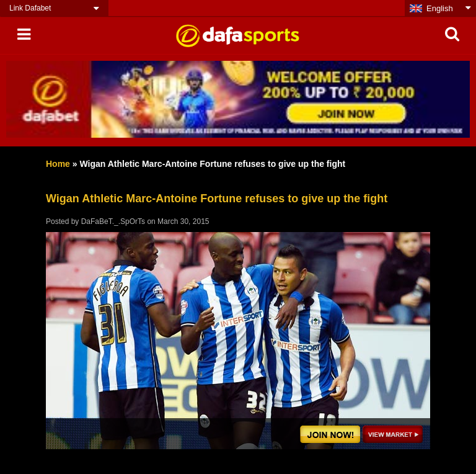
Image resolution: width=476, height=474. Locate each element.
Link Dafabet (30, 8)
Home (58, 164)
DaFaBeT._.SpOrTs (113, 221)
